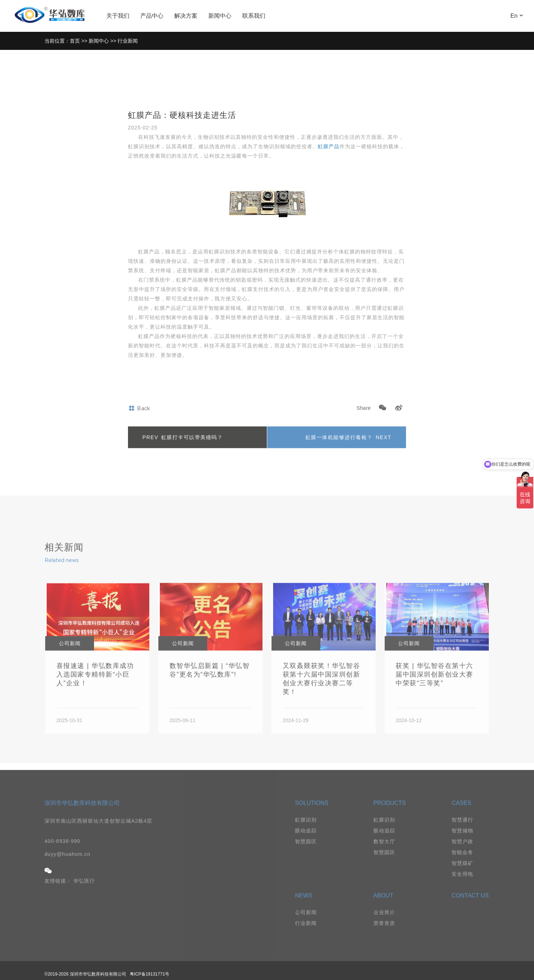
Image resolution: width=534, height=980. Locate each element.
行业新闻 (128, 41)
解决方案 (186, 16)
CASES (461, 811)
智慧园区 (306, 850)
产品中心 (152, 16)
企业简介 (384, 920)
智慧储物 (462, 839)
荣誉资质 (384, 931)
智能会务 (462, 860)
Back (139, 417)
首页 (75, 41)
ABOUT (383, 904)
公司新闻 (306, 920)
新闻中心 (220, 16)
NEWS (304, 904)
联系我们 (254, 16)
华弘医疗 (84, 889)
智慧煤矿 (462, 871)
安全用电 (462, 882)
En (520, 16)
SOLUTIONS (312, 811)
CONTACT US (470, 904)
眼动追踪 (306, 839)
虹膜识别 (306, 828)
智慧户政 (462, 850)
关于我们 (118, 16)
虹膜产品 (329, 146)
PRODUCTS (390, 811)
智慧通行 (462, 828)
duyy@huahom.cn (67, 862)
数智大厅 (384, 850)
